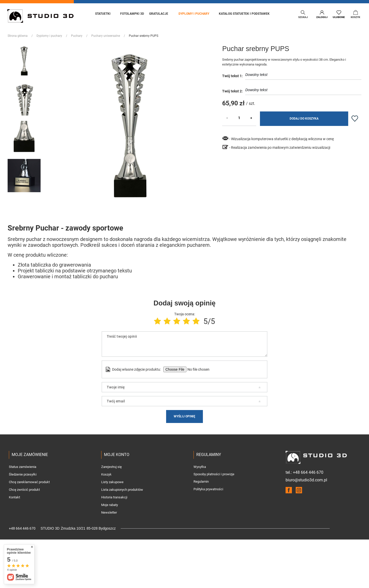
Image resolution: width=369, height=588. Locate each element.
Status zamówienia (23, 467)
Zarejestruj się (111, 467)
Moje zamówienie (30, 455)
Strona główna (18, 36)
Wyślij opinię (184, 416)
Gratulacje (159, 14)
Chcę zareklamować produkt (29, 482)
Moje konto (117, 455)
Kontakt (14, 497)
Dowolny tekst (303, 76)
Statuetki (103, 14)
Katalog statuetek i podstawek (244, 14)
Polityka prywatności (208, 489)
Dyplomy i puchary (194, 14)
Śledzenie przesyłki (23, 475)
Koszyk (106, 475)
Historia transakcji (114, 497)
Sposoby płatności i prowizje (214, 474)
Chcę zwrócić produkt (24, 490)
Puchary (77, 36)
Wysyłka (200, 467)
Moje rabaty (110, 505)
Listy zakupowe (112, 482)
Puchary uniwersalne (106, 36)
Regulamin (201, 482)
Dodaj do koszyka (304, 119)
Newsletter (109, 513)
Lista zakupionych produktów (122, 490)
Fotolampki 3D (132, 14)
